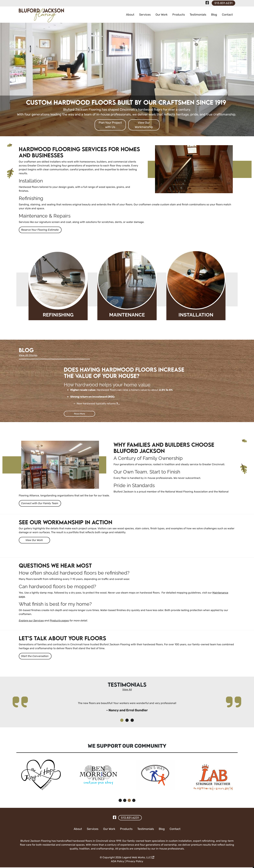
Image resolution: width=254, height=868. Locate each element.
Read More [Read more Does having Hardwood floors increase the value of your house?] (80, 414)
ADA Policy (118, 862)
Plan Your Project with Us (110, 125)
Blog (214, 15)
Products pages (59, 621)
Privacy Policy (135, 862)
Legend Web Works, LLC (138, 858)
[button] (122, 721)
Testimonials (198, 15)
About (130, 15)
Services (145, 15)
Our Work (162, 15)
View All (127, 690)
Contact (227, 15)
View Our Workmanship (144, 125)
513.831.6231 (223, 3)
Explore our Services (31, 621)
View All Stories (28, 355)
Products (179, 15)
